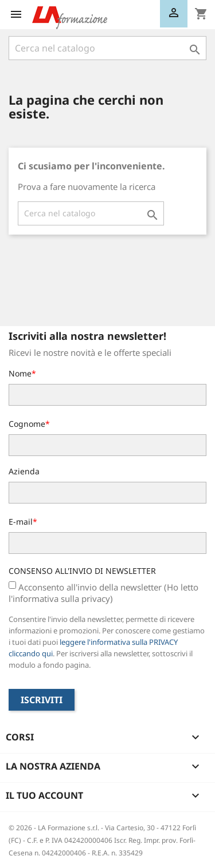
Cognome (27, 424)
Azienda (24, 471)
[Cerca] (107, 48)
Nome (20, 373)
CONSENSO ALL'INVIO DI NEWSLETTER (82, 571)
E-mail (21, 522)
